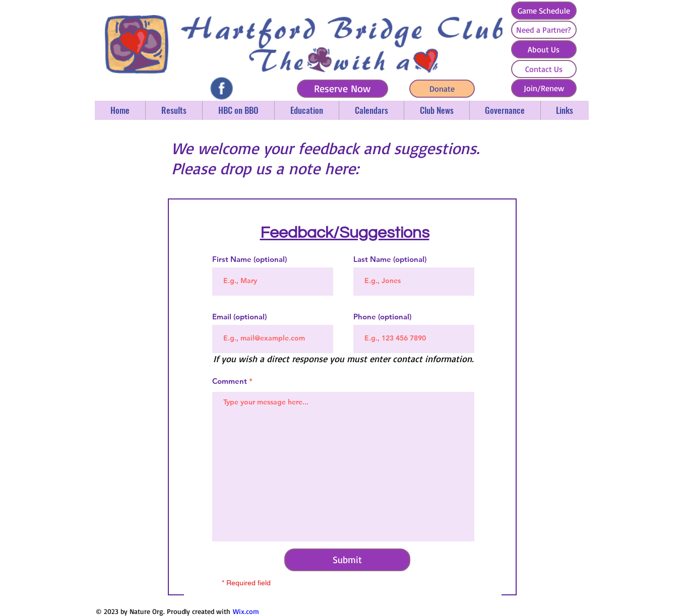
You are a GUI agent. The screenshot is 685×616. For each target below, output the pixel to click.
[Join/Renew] (544, 88)
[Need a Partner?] (544, 30)
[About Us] (544, 49)
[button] (174, 110)
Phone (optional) (382, 317)
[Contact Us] (544, 69)
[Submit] (347, 560)
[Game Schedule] (544, 11)
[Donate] (442, 89)
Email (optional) (239, 317)
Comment (230, 381)
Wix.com (246, 611)
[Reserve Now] (342, 89)
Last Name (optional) (390, 259)
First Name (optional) (250, 259)
